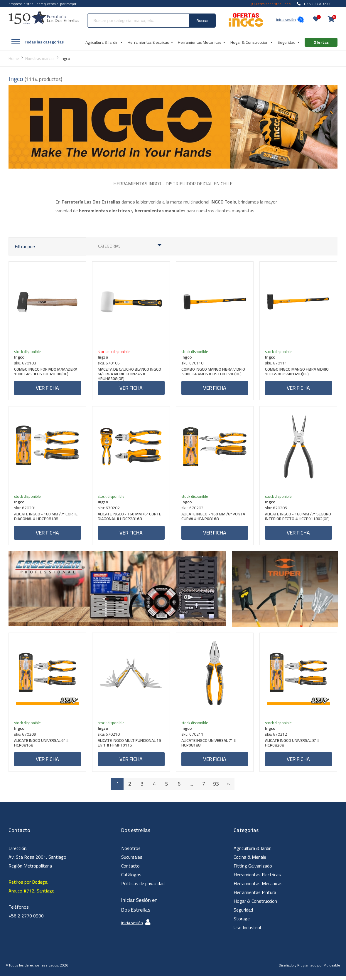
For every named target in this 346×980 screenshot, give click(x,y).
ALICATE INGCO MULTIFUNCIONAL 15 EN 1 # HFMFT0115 (130, 747)
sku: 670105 (109, 364)
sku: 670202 (109, 510)
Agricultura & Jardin (253, 852)
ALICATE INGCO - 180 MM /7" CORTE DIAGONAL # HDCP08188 (46, 519)
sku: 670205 (277, 510)
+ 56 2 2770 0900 (314, 4)
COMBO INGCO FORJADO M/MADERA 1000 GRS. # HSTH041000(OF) (46, 373)
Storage (242, 922)
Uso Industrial (247, 931)
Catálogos (131, 878)
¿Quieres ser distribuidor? (271, 4)
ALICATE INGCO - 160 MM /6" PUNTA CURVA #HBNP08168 (214, 519)
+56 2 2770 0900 (26, 920)
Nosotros (131, 852)
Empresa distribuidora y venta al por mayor (42, 4)
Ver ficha (47, 388)
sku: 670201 (26, 510)
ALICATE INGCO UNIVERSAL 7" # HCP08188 (209, 747)
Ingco (20, 358)
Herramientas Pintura (255, 896)
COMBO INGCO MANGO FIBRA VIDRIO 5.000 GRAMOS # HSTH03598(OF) (214, 373)
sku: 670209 (26, 737)
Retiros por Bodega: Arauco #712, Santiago (32, 890)
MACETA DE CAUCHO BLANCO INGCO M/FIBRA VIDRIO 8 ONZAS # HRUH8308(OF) (130, 374)
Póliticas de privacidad (143, 887)
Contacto (130, 870)
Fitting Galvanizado (253, 870)
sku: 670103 (26, 364)
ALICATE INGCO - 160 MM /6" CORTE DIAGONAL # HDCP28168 (130, 519)
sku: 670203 (193, 510)
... (191, 787)
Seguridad (243, 914)
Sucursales (132, 861)
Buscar (202, 21)
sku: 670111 (277, 364)
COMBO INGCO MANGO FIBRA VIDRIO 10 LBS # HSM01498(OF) (297, 373)
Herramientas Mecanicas (258, 887)
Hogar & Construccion (255, 905)
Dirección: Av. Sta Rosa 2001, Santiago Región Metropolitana (37, 861)
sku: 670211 (193, 737)
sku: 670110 (193, 364)
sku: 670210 (109, 737)
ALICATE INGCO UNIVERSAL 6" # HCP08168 (42, 747)
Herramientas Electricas (257, 878)
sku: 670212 (277, 737)
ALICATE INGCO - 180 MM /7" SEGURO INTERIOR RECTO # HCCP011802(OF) (291, 521)
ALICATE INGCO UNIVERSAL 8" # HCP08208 (293, 747)
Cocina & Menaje (250, 861)
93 (216, 787)
